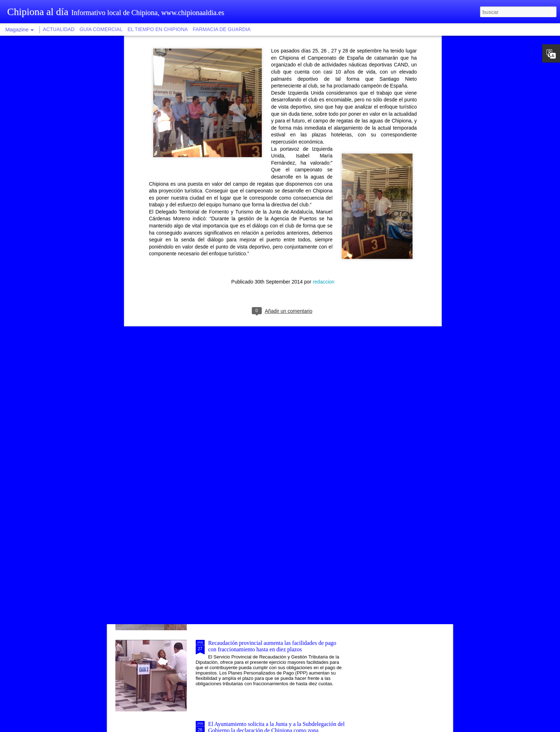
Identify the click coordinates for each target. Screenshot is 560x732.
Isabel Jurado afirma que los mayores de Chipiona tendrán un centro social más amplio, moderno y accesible (275, 565)
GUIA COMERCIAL (101, 29)
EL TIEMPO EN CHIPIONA (158, 29)
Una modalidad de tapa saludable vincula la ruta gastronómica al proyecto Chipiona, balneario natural (269, 403)
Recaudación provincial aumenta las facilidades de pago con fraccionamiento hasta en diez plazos (272, 646)
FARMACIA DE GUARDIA (222, 29)
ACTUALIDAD (59, 29)
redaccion (324, 100)
